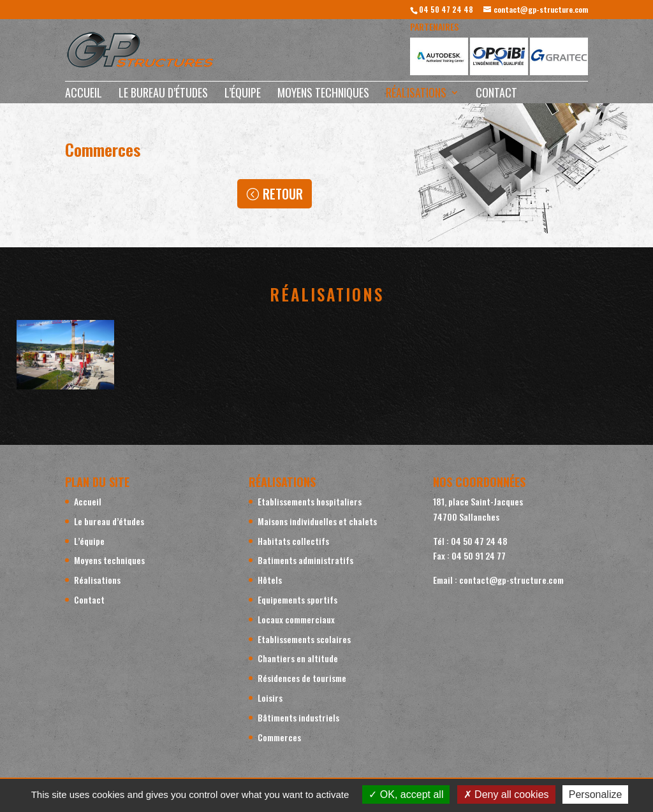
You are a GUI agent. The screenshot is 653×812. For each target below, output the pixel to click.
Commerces (279, 737)
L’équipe (243, 94)
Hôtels (270, 580)
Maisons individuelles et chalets (317, 521)
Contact (496, 94)
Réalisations (416, 94)
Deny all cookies (506, 794)
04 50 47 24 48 (446, 9)
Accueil (84, 94)
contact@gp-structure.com (511, 580)
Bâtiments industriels (298, 717)
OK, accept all (406, 794)
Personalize (596, 794)
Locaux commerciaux (296, 619)
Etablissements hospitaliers (310, 501)
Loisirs (270, 698)
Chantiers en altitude (298, 658)
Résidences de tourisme (302, 678)
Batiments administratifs (305, 560)
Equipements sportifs (297, 599)
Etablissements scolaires (304, 639)
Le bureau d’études (163, 94)
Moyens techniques (323, 94)
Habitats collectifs (293, 541)
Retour (283, 194)
